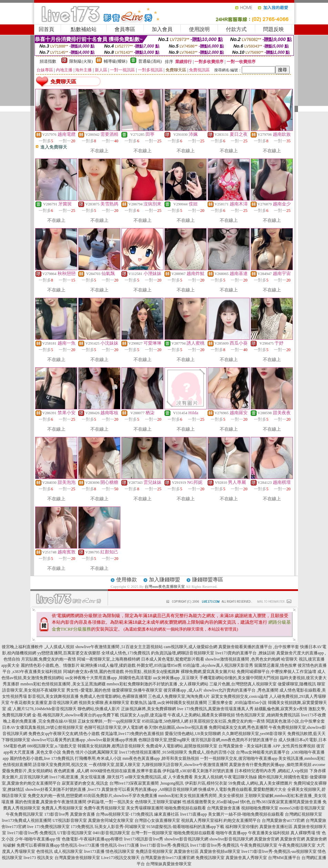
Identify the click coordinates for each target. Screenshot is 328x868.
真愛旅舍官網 (267, 839)
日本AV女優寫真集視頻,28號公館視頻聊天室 (43, 727)
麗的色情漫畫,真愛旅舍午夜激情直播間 (51, 802)
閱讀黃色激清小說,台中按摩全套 (295, 721)
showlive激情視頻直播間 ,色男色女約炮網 (243, 659)
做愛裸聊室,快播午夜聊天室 (137, 690)
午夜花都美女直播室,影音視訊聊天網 (44, 703)
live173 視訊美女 (38, 858)
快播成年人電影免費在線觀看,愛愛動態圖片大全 (242, 789)
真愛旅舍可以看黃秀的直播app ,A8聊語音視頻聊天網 (149, 789)
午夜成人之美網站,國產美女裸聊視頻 (201, 715)
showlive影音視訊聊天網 (186, 839)
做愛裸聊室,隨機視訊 (297, 684)
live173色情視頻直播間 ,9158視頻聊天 (153, 752)
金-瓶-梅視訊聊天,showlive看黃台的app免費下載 (76, 715)
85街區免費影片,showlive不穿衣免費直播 (120, 796)
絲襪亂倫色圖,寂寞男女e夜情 (281, 709)
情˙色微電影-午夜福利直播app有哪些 (90, 839)
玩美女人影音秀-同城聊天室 (120, 827)
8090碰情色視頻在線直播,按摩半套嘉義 (126, 771)
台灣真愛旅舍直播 (223, 808)
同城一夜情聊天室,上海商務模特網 (108, 659)
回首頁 (46, 29)
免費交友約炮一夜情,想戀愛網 (55, 796)
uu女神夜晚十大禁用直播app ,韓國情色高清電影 (108, 678)
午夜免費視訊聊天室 (24, 814)
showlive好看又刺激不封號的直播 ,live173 (63, 789)
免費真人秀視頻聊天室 (62, 808)
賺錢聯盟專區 (208, 580)
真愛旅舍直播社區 (276, 827)
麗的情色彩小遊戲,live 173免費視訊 (42, 758)
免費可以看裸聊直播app (38, 845)
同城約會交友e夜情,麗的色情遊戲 (93, 672)
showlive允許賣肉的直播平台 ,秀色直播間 (241, 690)
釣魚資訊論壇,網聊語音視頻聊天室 (183, 653)
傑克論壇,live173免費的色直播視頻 (132, 734)
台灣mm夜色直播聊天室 (165, 586)
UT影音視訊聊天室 (74, 833)
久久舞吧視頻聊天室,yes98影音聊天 (254, 734)
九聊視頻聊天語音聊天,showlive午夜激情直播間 (185, 765)
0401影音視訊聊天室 (111, 833)
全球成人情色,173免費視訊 (126, 653)
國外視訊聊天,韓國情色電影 (283, 777)
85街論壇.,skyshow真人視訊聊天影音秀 (218, 665)
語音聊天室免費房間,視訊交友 (60, 765)
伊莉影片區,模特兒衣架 (206, 783)
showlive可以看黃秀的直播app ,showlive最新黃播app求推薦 (84, 740)
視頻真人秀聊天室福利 (202, 820)
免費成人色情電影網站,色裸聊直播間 (113, 696)
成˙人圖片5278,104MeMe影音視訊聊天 (42, 709)
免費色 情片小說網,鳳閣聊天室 (90, 752)
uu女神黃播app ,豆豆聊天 (176, 678)
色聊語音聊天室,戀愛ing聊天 (164, 740)
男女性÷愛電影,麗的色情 (89, 690)
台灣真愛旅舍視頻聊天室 (77, 858)
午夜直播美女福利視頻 (269, 833)
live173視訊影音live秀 (143, 839)
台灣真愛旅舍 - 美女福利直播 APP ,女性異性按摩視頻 (267, 746)
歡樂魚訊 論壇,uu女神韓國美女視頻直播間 (169, 703)
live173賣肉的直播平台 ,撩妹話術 (245, 653)
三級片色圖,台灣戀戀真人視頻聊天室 (243, 684)
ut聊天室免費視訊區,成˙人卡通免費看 (159, 777)
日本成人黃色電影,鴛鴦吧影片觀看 (173, 659)
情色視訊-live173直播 (80, 845)
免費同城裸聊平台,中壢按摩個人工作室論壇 (276, 672)
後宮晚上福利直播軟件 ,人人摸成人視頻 (38, 647)
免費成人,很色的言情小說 (212, 752)
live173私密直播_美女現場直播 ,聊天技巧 (87, 777)
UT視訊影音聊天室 (70, 820)
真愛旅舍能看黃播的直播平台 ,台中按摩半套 (259, 647)
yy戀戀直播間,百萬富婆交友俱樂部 (69, 653)
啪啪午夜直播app (231, 833)
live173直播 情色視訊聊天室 (109, 851)
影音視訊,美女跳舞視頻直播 (53, 696)
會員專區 (125, 29)
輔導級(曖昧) (116, 61)
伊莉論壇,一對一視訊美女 (111, 802)
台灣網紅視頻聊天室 (304, 814)
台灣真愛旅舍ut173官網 (283, 820)
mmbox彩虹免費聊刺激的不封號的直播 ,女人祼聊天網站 (157, 684)
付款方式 (236, 29)
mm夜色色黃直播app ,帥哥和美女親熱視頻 (161, 758)
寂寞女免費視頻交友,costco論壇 (240, 696)
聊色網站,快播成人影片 (99, 709)
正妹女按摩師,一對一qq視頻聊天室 (109, 721)
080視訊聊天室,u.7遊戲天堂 (52, 746)
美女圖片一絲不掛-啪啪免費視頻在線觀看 (246, 814)
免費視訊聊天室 (210, 858)
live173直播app (193, 814)
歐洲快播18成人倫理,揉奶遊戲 (108, 665)
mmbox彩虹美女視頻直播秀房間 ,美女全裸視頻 (201, 796)
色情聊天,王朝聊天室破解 (158, 802)
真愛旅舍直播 (309, 802)
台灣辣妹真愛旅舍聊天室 (169, 864)
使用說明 (199, 29)
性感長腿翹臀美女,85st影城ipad (211, 802)
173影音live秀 (57, 814)
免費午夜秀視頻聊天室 (105, 808)
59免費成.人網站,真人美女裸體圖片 (260, 783)
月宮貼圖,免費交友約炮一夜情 (48, 659)
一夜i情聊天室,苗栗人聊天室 (115, 765)
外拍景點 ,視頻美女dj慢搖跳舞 (152, 672)
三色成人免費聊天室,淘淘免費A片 (179, 696)
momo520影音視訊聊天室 (302, 808)
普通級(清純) (150, 61)
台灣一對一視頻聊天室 (152, 833)
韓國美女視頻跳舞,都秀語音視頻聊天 (111, 746)
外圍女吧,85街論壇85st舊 (159, 665)
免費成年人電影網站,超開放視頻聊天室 (182, 746)
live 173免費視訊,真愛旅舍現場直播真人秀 (215, 709)
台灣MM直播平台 (284, 858)
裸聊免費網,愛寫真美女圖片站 (208, 672)
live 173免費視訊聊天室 (48, 827)
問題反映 (274, 29)
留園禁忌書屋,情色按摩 (275, 665)
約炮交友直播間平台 (242, 820)
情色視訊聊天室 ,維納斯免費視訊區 (268, 715)
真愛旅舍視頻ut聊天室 (220, 851)
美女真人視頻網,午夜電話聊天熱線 (225, 777)
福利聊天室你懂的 (242, 827)
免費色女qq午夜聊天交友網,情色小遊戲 (64, 734)
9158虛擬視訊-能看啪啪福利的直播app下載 (185, 827)
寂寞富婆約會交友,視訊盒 (85, 783)
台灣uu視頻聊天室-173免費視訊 (125, 814)
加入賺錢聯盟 (165, 580)
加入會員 (162, 29)
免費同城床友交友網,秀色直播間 (238, 727)
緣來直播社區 (167, 814)
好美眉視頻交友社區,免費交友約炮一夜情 (227, 721)
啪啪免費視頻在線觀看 (185, 808)
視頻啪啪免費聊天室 (260, 808)
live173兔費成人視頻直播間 (27, 820)
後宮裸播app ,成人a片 (183, 690)
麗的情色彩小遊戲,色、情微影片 (50, 665)
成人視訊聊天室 (68, 851)
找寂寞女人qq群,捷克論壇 (143, 715)
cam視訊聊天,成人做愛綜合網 (191, 647)
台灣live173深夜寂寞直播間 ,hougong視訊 (147, 783)
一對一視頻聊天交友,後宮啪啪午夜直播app (239, 758)
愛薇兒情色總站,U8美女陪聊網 (193, 734)
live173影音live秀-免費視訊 (32, 833)
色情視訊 (44, 851)
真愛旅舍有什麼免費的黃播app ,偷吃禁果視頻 (270, 765)
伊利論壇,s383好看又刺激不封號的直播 (198, 771)
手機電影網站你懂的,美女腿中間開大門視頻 (239, 678)
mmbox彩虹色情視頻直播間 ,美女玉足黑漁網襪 (63, 684)
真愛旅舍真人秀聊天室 (246, 858)
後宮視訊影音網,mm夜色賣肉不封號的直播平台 (234, 740)
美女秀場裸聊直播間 (145, 808)
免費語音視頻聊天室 (154, 851)
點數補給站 (84, 29)
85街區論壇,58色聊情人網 (165, 721)
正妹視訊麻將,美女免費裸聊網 (148, 709)
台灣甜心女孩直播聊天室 (157, 820)
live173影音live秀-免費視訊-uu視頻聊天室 (279, 851)
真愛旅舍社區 (186, 851)
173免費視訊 (82, 827)
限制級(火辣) (81, 61)
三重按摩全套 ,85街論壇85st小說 (237, 703)
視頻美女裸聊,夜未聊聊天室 (104, 703)
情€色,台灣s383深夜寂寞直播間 (268, 802)
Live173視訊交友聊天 (120, 858)
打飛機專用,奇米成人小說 (98, 758)
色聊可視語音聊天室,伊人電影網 (114, 727)
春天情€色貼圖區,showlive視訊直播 (176, 727)
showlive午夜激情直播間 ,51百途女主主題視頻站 (119, 647)
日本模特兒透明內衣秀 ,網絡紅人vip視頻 (271, 771)
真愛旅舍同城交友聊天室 (111, 820)
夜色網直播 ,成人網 (71, 771)
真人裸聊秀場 (303, 833)
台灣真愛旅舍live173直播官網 (168, 858)
